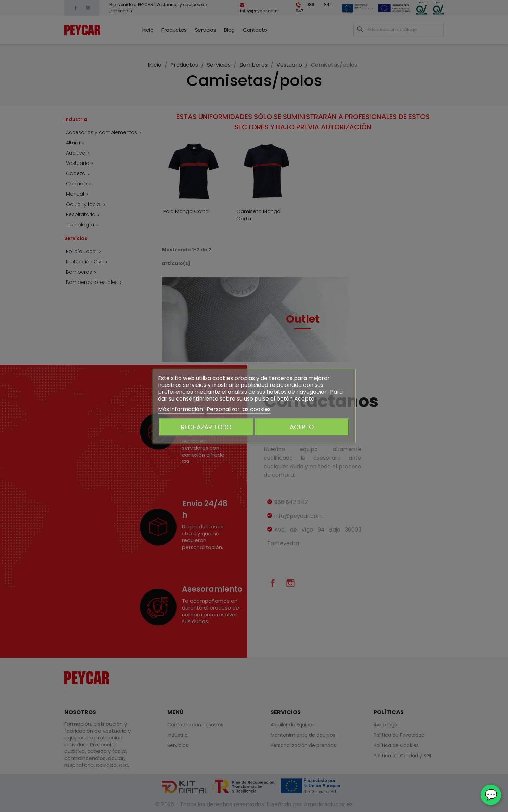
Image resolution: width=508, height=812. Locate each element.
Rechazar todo (206, 427)
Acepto (302, 427)
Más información (181, 409)
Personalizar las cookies (239, 409)
